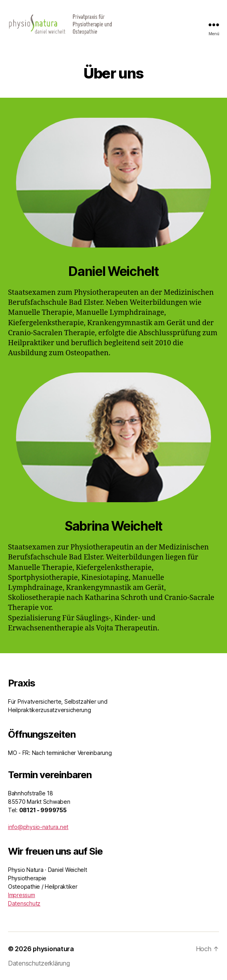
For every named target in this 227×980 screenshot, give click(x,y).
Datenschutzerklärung (39, 963)
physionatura (53, 949)
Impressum (22, 895)
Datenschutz (24, 903)
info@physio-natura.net (38, 827)
